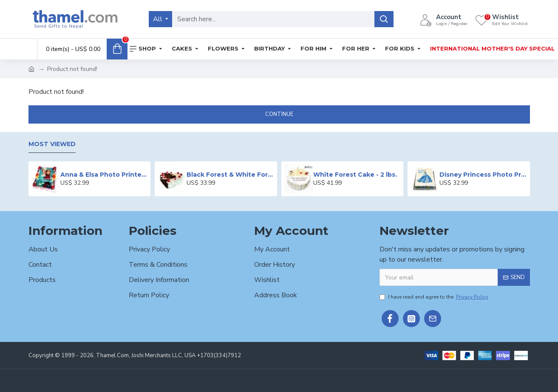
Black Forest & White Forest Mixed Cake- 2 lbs (230, 175)
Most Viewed (52, 144)
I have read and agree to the (435, 297)
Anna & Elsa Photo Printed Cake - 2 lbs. (104, 175)
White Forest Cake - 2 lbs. (355, 175)
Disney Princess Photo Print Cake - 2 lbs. (483, 175)
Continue (279, 114)
